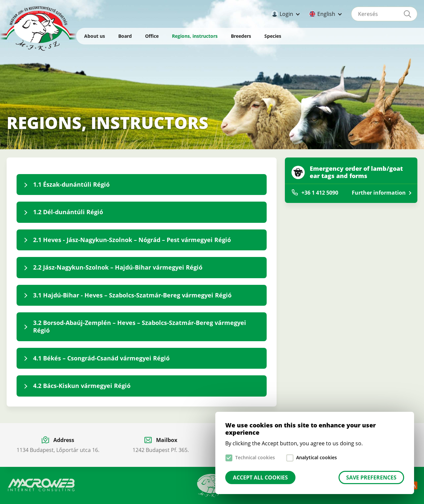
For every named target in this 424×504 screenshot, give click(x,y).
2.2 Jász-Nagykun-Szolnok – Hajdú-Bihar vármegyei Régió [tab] (118, 267)
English (326, 14)
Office (152, 36)
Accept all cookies (260, 477)
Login (286, 14)
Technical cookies (255, 457)
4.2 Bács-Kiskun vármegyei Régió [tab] (82, 386)
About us (95, 36)
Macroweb (41, 485)
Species (273, 36)
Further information (379, 193)
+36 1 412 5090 (320, 193)
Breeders (241, 36)
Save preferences (371, 477)
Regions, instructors (195, 36)
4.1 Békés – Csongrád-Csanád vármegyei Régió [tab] (101, 358)
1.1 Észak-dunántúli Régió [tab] (71, 184)
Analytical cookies (317, 457)
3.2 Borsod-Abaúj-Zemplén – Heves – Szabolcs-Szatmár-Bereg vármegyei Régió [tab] (140, 326)
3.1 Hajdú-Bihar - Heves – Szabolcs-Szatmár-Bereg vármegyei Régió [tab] (132, 295)
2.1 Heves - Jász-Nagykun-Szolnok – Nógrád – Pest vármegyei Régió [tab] (132, 240)
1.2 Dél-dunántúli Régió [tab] (68, 212)
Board (125, 36)
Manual (211, 485)
